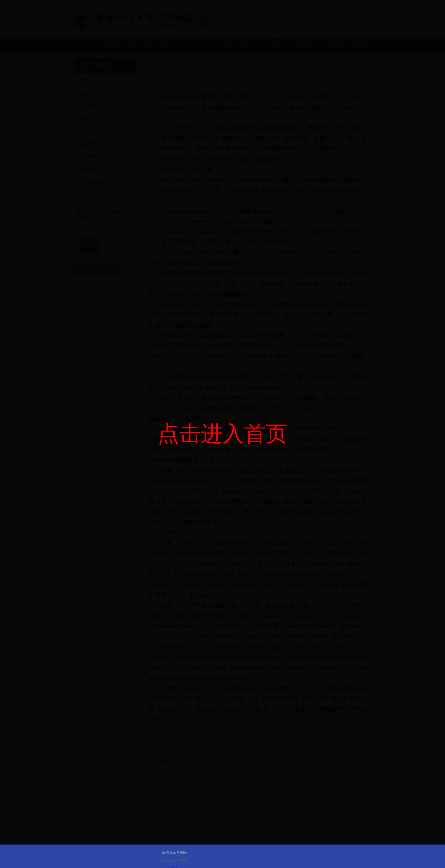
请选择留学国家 (175, 853)
